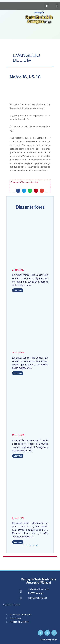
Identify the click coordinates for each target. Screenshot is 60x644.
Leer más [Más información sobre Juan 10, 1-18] (18, 290)
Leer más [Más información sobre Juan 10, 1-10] (18, 373)
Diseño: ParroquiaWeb (48, 640)
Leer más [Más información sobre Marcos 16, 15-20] (18, 456)
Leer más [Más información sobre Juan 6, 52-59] (18, 542)
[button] (57, 6)
